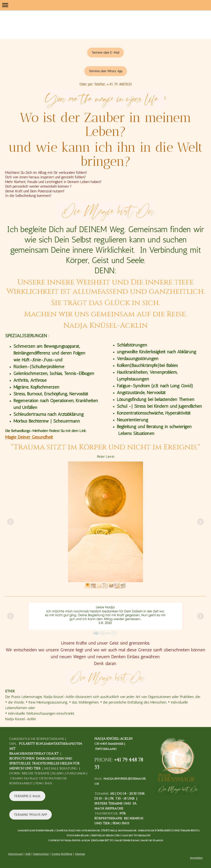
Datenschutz (41, 854)
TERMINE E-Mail (27, 796)
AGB (28, 854)
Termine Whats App (30, 815)
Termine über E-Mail (105, 52)
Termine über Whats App (106, 71)
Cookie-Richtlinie (62, 854)
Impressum (15, 854)
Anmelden (196, 858)
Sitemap (80, 854)
